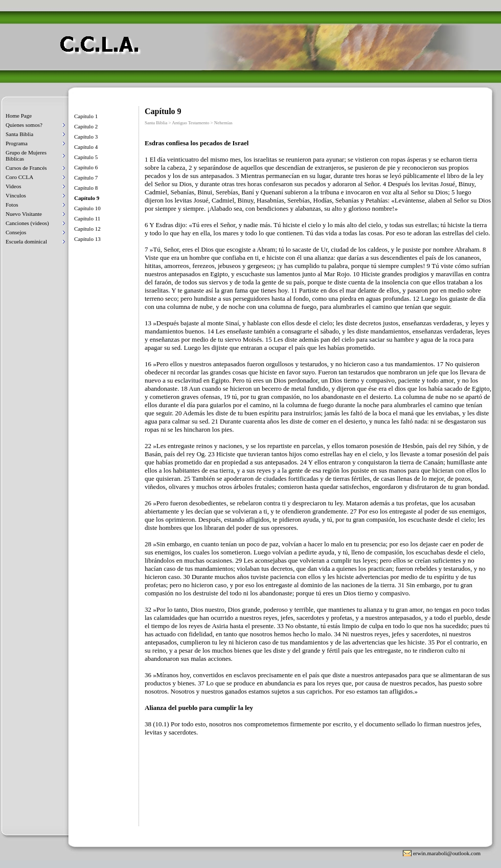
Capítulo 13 (87, 239)
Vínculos (16, 195)
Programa (17, 143)
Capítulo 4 (86, 147)
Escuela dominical (26, 241)
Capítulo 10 (87, 208)
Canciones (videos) (27, 223)
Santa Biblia (19, 134)
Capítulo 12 (87, 229)
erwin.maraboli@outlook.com (447, 853)
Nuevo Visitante (24, 214)
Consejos (16, 232)
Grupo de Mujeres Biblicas (26, 155)
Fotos (12, 205)
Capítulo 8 (86, 188)
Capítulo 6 (86, 167)
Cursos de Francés (26, 168)
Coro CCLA (19, 177)
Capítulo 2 (86, 126)
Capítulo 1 (86, 116)
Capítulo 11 (87, 218)
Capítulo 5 (86, 157)
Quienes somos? (24, 125)
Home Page (19, 116)
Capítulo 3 (86, 137)
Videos (14, 186)
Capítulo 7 (86, 177)
